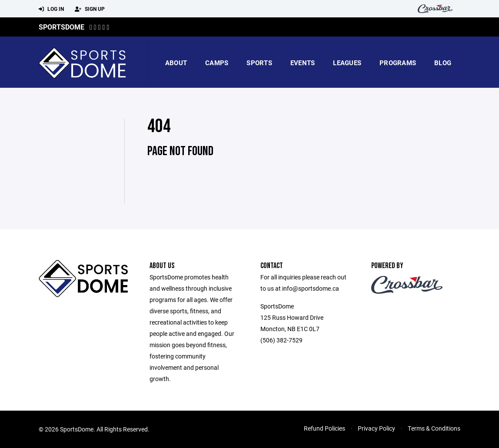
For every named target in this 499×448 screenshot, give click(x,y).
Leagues (347, 63)
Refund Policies (324, 428)
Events (303, 63)
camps (217, 63)
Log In (51, 9)
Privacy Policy (376, 428)
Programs (398, 63)
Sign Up (90, 9)
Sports (259, 63)
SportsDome (62, 27)
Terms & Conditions (434, 428)
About (176, 63)
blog (443, 63)
